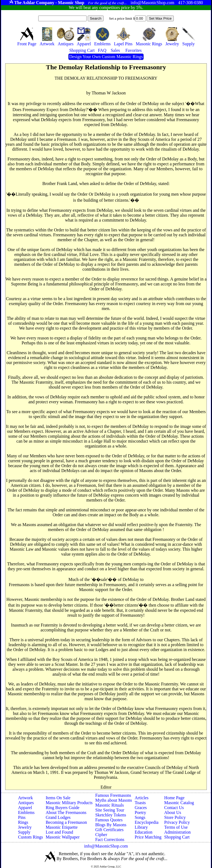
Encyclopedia (147, 822)
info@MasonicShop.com (106, 846)
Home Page (174, 798)
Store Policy (175, 817)
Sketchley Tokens (111, 815)
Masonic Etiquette (62, 827)
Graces (141, 808)
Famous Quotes (109, 820)
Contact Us (174, 808)
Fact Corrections (110, 839)
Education (144, 832)
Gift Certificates (110, 830)
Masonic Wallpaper (63, 837)
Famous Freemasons (113, 795)
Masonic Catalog (179, 803)
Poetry (140, 812)
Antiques (26, 803)
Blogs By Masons (111, 825)
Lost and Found (59, 832)
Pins (22, 817)
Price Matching (148, 837)
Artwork (25, 798)
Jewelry (25, 827)
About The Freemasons (66, 812)
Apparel (25, 808)
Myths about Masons (114, 800)
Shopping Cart (177, 837)
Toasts (140, 803)
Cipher (101, 835)
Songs (140, 817)
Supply (24, 832)
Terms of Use (176, 827)
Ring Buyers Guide (63, 808)
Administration (177, 832)
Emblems (26, 812)
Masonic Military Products (69, 803)
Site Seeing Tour (110, 810)
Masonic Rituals (110, 805)
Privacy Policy (177, 822)
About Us (173, 812)
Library (141, 827)
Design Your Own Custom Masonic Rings (106, 57)
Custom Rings (30, 837)
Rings (23, 822)
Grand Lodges (58, 817)
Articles (142, 798)
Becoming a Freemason (66, 822)
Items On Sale (58, 798)
